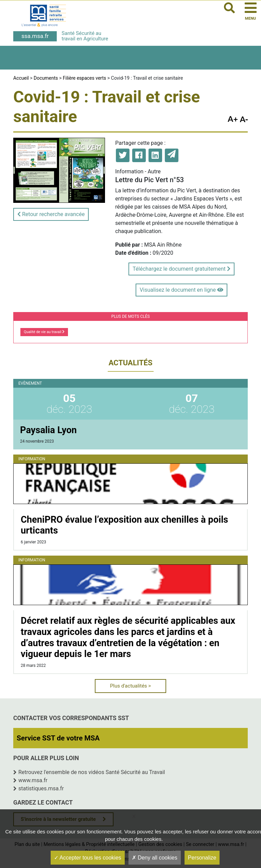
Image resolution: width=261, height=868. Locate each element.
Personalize (202, 858)
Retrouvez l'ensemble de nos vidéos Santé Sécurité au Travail (92, 772)
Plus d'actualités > (130, 686)
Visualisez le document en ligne (181, 290)
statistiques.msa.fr (41, 788)
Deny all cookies (155, 858)
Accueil (21, 78)
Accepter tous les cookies (88, 858)
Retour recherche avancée (51, 214)
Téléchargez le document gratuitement (181, 269)
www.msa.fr (33, 780)
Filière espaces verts (84, 78)
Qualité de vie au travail (44, 332)
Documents (46, 78)
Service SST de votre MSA (58, 738)
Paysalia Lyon (48, 430)
